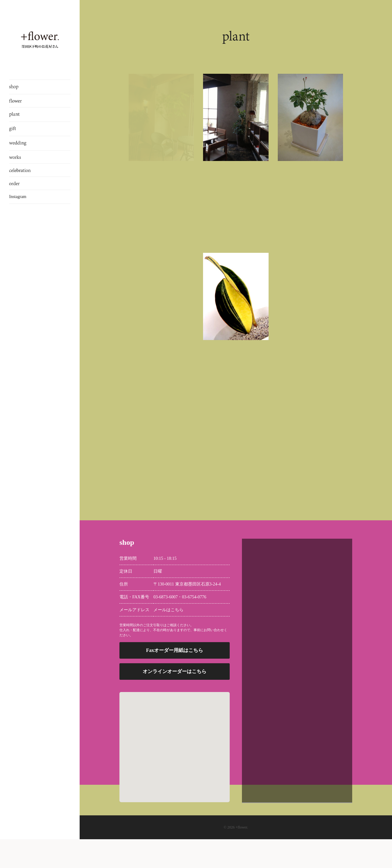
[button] (175, 771)
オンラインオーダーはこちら (175, 700)
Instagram (18, 197)
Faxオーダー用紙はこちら (175, 679)
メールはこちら (168, 639)
